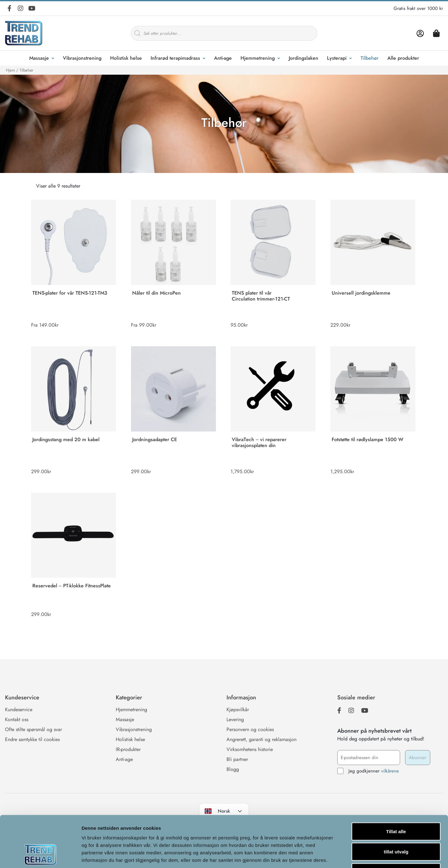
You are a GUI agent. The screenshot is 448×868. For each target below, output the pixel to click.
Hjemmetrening (258, 58)
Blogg (233, 769)
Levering (235, 719)
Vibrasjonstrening (82, 58)
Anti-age (223, 58)
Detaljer (331, 856)
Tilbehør (370, 58)
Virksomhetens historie (250, 749)
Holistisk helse (126, 58)
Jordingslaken (303, 58)
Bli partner (237, 759)
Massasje (39, 58)
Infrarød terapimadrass (175, 58)
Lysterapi (337, 58)
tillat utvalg (396, 807)
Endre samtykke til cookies (32, 739)
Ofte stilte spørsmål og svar (33, 729)
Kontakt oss (17, 719)
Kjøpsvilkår (238, 709)
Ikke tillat (396, 827)
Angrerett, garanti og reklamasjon (261, 739)
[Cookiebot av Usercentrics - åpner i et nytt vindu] (40, 856)
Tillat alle (396, 786)
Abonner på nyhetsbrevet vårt (374, 731)
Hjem (10, 70)
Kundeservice (19, 709)
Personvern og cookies (250, 729)
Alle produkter (403, 58)
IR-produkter (128, 749)
